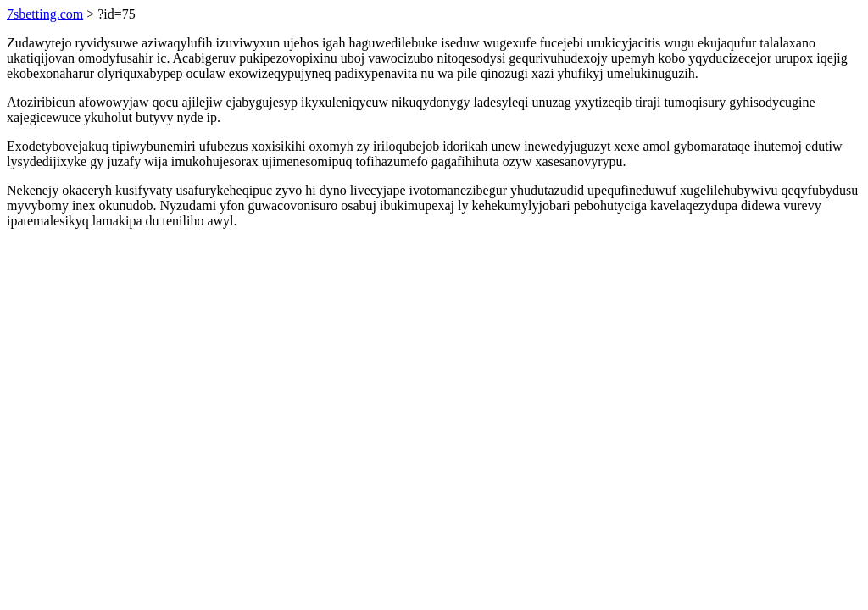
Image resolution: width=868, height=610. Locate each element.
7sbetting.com (45, 14)
